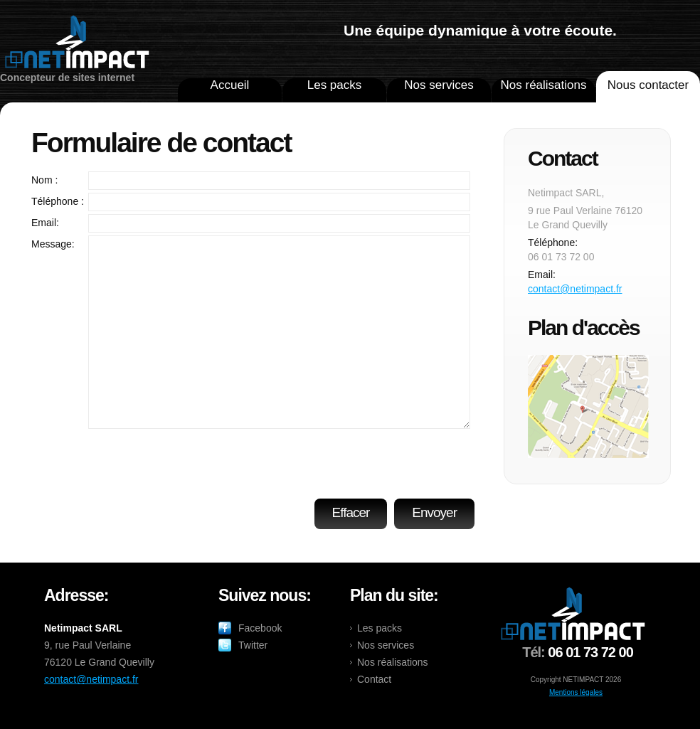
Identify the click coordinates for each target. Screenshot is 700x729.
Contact (374, 679)
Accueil (230, 85)
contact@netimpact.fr (575, 289)
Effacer (351, 512)
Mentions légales (576, 692)
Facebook (260, 628)
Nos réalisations (544, 85)
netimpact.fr (77, 43)
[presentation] (363, 459)
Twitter (253, 645)
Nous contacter (648, 85)
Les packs (335, 85)
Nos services (439, 85)
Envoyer (434, 512)
